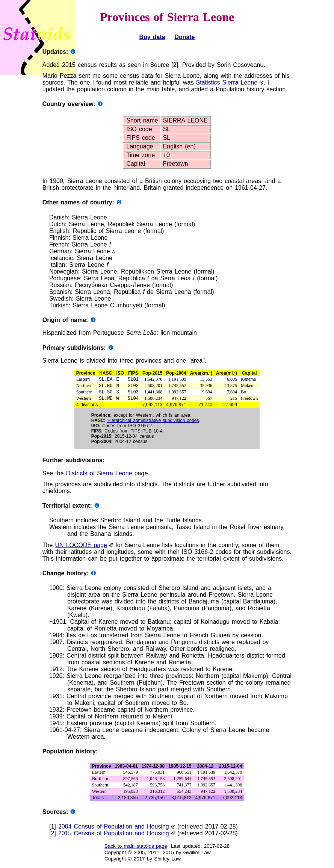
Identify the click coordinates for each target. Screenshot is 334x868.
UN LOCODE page (81, 548)
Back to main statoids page (136, 849)
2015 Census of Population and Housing (114, 836)
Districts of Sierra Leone (99, 476)
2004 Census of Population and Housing (114, 829)
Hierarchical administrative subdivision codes (153, 423)
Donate (184, 37)
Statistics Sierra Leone (227, 82)
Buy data (152, 37)
